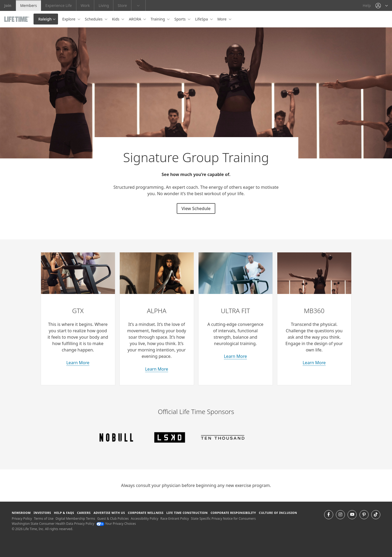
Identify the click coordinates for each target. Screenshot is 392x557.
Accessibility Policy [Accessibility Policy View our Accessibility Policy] (144, 519)
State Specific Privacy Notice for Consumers (223, 519)
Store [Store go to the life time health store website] (122, 5)
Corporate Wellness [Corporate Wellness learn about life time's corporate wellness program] (146, 513)
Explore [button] (69, 19)
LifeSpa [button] (202, 19)
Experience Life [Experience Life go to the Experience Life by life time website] (59, 5)
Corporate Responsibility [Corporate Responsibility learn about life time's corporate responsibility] (233, 513)
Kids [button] (116, 19)
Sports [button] (180, 19)
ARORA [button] (135, 19)
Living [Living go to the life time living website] (104, 5)
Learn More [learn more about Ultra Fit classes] (235, 356)
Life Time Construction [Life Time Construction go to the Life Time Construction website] (187, 513)
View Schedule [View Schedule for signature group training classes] (196, 208)
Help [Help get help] (367, 5)
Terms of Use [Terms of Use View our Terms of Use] (44, 519)
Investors (42, 513)
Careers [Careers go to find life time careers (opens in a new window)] (84, 513)
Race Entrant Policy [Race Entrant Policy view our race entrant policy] (174, 519)
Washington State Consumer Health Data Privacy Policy (53, 524)
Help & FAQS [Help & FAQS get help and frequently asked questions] (64, 513)
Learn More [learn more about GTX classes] (78, 363)
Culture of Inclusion (278, 513)
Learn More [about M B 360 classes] (314, 363)
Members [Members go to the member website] (29, 5)
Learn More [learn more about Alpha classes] (157, 369)
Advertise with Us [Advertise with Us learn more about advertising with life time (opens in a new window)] (109, 513)
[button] (382, 5)
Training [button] (158, 19)
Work (85, 5)
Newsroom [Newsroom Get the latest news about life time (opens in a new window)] (21, 513)
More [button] (222, 19)
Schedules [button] (94, 19)
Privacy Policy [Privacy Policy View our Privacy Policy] (22, 519)
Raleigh (45, 19)
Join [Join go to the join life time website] (8, 5)
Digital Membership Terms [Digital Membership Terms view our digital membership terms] (75, 519)
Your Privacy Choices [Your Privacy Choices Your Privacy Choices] (116, 524)
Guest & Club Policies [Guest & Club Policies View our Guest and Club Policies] (113, 519)
